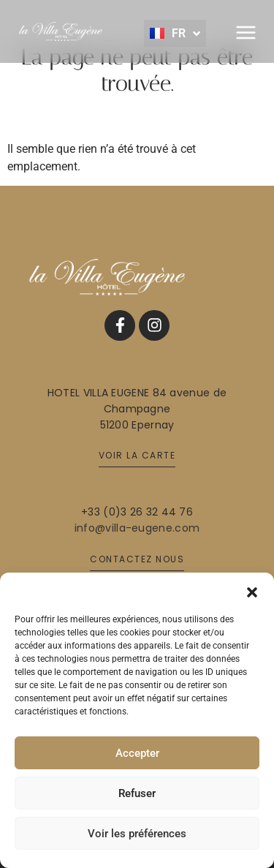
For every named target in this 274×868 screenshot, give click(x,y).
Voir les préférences (137, 834)
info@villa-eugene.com (137, 528)
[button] (252, 591)
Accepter (137, 753)
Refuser (137, 793)
